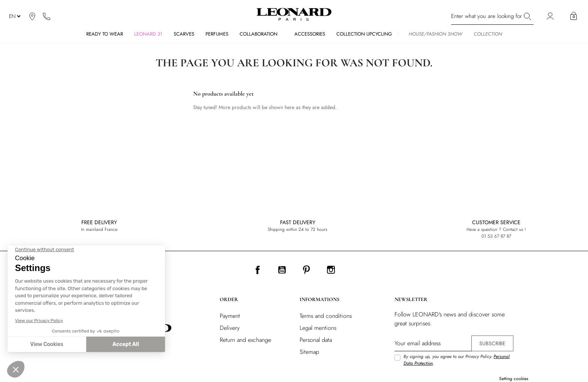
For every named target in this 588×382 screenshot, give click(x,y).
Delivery (230, 328)
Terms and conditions (326, 316)
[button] (574, 16)
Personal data (316, 340)
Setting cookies (514, 379)
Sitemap (309, 352)
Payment (230, 316)
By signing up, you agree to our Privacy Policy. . (457, 360)
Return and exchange (245, 340)
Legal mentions (318, 328)
